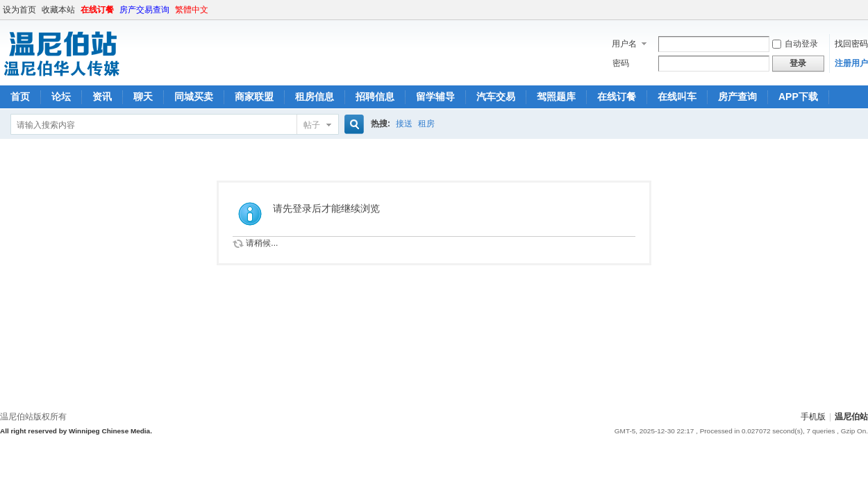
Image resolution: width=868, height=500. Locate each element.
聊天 (143, 97)
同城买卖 (194, 97)
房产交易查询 (144, 10)
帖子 (312, 125)
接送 (404, 124)
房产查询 (737, 97)
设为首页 (19, 10)
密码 (621, 63)
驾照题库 (556, 97)
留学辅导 (435, 97)
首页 (20, 97)
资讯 (102, 97)
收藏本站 (58, 10)
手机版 (813, 417)
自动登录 (795, 44)
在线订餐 (97, 10)
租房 (426, 124)
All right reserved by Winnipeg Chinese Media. (76, 431)
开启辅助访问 (865, 10)
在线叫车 (677, 97)
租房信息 (315, 97)
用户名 (624, 44)
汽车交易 (496, 97)
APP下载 (798, 97)
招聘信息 (375, 97)
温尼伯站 (851, 417)
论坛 (61, 97)
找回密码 (851, 44)
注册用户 (851, 63)
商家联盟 (254, 97)
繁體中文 (192, 10)
